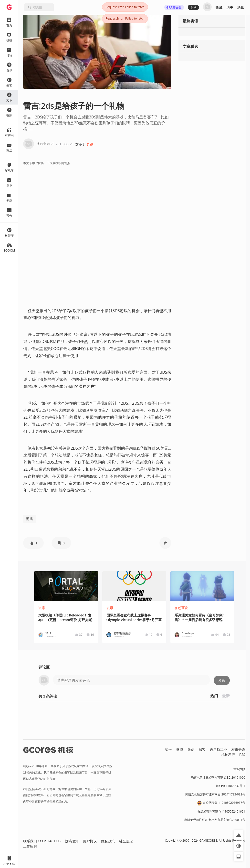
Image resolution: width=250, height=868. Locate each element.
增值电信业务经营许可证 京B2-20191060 (218, 778)
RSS (242, 755)
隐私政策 (108, 841)
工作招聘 (30, 846)
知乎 (168, 749)
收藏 (219, 7)
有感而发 (181, 608)
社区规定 (126, 841)
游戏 (30, 519)
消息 (240, 7)
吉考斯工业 (219, 749)
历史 (230, 7)
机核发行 (228, 755)
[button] (33, 543)
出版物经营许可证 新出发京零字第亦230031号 (215, 820)
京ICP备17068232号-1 (230, 786)
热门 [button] (214, 696)
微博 (180, 749)
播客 (202, 749)
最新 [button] (226, 696)
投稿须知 (72, 841)
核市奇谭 (238, 749)
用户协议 (90, 841)
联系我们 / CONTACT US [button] (42, 841)
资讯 (90, 144)
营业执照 (239, 769)
